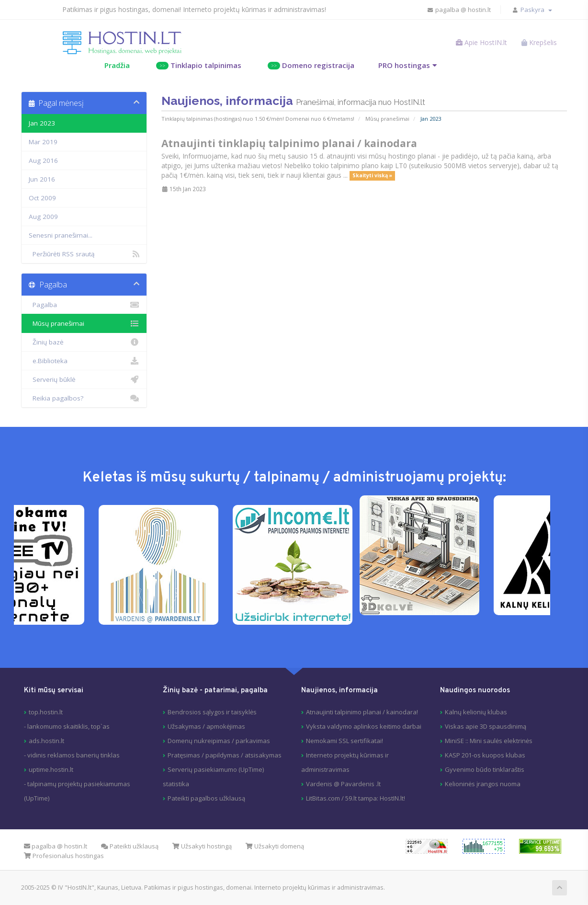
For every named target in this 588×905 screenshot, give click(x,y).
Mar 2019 (43, 142)
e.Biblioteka (84, 361)
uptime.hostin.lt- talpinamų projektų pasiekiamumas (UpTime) (77, 784)
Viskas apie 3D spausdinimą (486, 726)
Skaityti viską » (372, 176)
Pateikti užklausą (130, 846)
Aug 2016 (43, 160)
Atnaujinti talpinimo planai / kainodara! (362, 712)
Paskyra (536, 10)
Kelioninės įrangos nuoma (483, 784)
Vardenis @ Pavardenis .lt (343, 784)
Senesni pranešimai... (61, 235)
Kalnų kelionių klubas (476, 712)
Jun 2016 (42, 179)
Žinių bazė (84, 342)
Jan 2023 (42, 123)
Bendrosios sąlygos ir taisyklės (212, 712)
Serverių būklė (84, 379)
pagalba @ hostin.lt (459, 10)
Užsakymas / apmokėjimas (206, 726)
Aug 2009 (43, 217)
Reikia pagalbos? (84, 398)
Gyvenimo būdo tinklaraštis (485, 769)
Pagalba (84, 305)
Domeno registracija (311, 65)
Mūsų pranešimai (387, 119)
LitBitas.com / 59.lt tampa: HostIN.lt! (356, 798)
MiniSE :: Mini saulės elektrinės (489, 741)
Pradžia (117, 65)
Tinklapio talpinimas (199, 65)
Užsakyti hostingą (202, 846)
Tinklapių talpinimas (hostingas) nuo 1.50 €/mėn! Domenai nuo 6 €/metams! (258, 119)
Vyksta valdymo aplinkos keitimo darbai (364, 726)
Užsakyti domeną (275, 846)
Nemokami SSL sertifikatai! (345, 741)
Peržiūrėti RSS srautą (84, 254)
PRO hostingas (404, 65)
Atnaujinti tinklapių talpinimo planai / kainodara (289, 143)
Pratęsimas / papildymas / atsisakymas (225, 755)
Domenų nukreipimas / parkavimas (219, 741)
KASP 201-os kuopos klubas (485, 755)
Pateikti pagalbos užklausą (206, 798)
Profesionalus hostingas (64, 856)
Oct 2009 (42, 198)
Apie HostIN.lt (481, 42)
